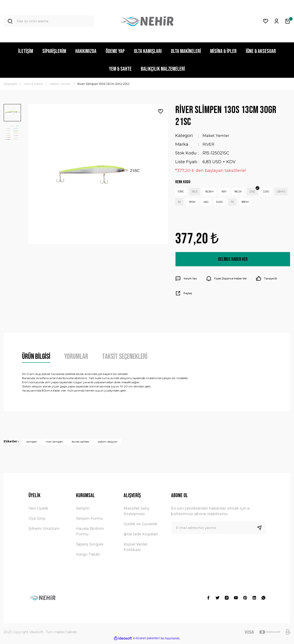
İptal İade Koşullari (141, 537)
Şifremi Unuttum (44, 531)
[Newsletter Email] (218, 530)
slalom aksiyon (108, 444)
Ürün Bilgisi (36, 359)
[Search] (49, 21)
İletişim (83, 511)
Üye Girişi (37, 521)
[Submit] (261, 530)
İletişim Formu (89, 521)
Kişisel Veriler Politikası (136, 550)
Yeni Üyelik (38, 511)
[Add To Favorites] (161, 111)
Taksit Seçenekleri (125, 359)
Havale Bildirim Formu (90, 534)
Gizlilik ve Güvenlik (140, 527)
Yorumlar (76, 359)
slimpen (32, 444)
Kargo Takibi (88, 557)
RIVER (209, 144)
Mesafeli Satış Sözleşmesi (136, 514)
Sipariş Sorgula (90, 547)
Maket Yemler (217, 136)
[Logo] (147, 21)
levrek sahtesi (80, 444)
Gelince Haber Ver (233, 262)
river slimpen (54, 444)
